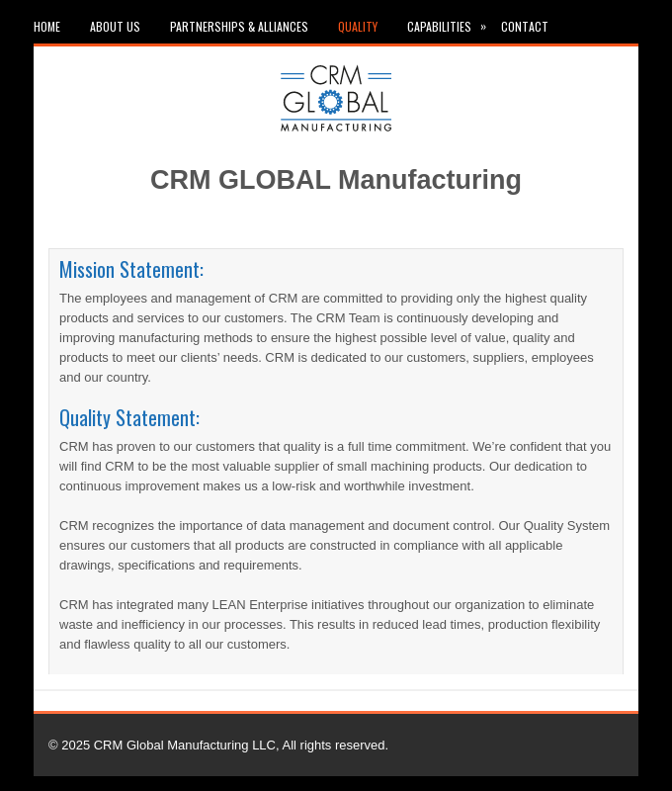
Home (47, 26)
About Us (115, 26)
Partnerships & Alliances (239, 26)
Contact (525, 26)
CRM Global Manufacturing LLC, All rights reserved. (241, 745)
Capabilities (454, 22)
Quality (358, 26)
